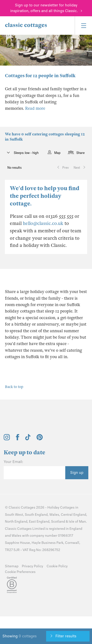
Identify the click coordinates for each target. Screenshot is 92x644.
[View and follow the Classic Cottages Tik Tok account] (28, 439)
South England (36, 515)
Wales (54, 515)
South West (14, 515)
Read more (35, 108)
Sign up (77, 473)
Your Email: (13, 462)
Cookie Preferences (20, 572)
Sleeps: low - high (26, 153)
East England (39, 522)
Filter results (66, 636)
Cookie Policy (57, 566)
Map (57, 153)
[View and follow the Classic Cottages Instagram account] (7, 439)
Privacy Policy (33, 566)
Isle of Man (77, 522)
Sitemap (12, 566)
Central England (73, 515)
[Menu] (83, 26)
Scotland (58, 522)
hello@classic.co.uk (43, 223)
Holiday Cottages (61, 507)
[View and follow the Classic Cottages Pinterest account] (40, 439)
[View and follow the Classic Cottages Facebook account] (18, 439)
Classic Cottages (22, 507)
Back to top (14, 387)
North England (16, 522)
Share (80, 153)
